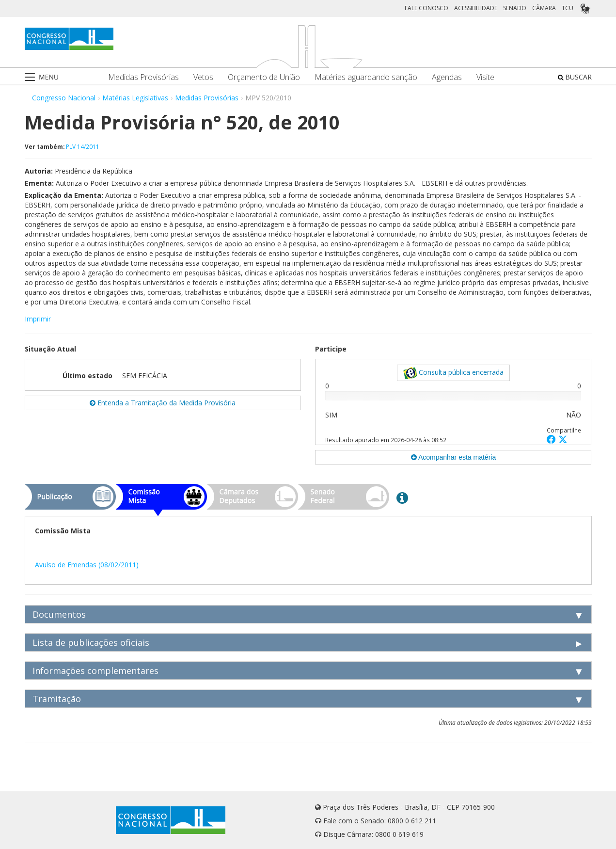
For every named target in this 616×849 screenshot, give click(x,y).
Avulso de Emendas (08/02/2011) (87, 565)
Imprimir (38, 319)
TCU (568, 8)
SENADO (515, 8)
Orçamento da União (264, 77)
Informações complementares (95, 671)
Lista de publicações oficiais (91, 642)
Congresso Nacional (64, 98)
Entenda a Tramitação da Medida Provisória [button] (163, 403)
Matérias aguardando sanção (366, 77)
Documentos (59, 614)
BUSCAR (575, 77)
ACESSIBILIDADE (476, 8)
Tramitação (57, 699)
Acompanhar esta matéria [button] (453, 457)
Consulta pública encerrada (453, 373)
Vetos (203, 77)
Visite (485, 77)
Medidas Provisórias (143, 77)
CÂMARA (544, 8)
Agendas (447, 77)
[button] (553, 439)
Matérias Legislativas (135, 98)
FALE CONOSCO (426, 8)
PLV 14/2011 (83, 146)
